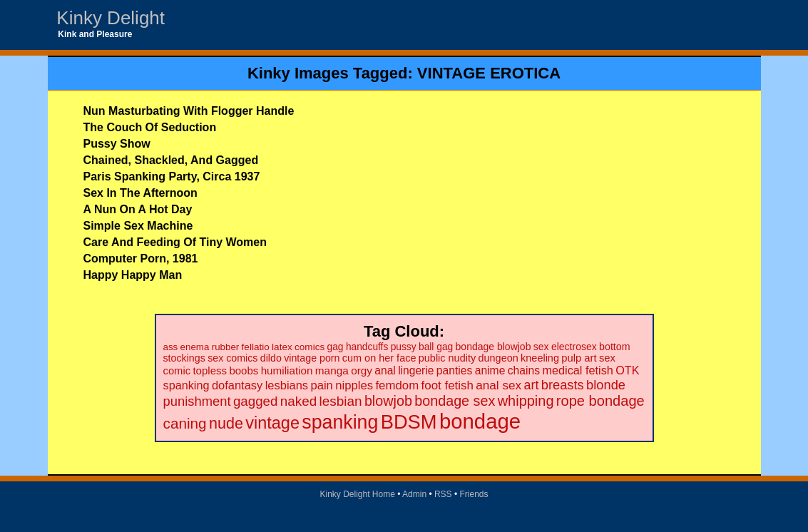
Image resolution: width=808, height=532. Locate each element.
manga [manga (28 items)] (332, 370)
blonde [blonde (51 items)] (606, 385)
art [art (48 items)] (532, 385)
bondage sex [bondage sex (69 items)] (455, 401)
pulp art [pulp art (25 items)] (579, 358)
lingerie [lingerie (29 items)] (416, 370)
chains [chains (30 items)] (524, 370)
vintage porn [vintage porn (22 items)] (312, 358)
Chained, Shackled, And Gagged (171, 160)
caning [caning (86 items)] (185, 423)
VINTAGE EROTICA (489, 73)
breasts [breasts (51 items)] (563, 385)
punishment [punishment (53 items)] (197, 401)
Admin (414, 494)
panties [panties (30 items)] (455, 370)
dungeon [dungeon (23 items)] (498, 358)
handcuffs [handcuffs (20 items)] (367, 347)
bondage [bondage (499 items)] (480, 421)
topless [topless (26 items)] (210, 370)
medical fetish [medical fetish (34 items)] (577, 370)
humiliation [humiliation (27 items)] (287, 370)
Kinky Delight (111, 18)
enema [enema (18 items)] (195, 347)
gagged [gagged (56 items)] (256, 401)
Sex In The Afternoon (140, 193)
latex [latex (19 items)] (282, 347)
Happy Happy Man (133, 275)
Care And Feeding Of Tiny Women (175, 242)
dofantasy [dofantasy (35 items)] (237, 385)
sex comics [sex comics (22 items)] (232, 358)
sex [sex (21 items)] (541, 347)
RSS (443, 494)
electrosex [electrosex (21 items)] (574, 347)
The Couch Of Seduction (150, 127)
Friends (474, 494)
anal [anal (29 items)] (385, 370)
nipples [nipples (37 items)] (354, 385)
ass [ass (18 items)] (171, 347)
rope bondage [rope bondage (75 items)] (600, 401)
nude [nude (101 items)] (226, 423)
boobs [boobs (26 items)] (244, 370)
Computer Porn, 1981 (141, 259)
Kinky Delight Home (357, 494)
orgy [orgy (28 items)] (362, 370)
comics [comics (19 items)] (310, 347)
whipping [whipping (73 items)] (526, 401)
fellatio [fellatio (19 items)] (256, 347)
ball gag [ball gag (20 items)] (436, 347)
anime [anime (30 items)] (490, 370)
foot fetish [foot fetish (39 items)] (448, 385)
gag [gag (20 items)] (336, 347)
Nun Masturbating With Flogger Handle (189, 111)
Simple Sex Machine (138, 226)
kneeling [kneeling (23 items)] (540, 358)
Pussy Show (117, 144)
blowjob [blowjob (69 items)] (388, 401)
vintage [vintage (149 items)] (272, 423)
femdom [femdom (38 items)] (397, 385)
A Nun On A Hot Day (138, 209)
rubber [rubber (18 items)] (226, 347)
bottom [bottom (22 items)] (614, 347)
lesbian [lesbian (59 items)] (340, 401)
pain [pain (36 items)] (321, 385)
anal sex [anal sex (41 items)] (498, 385)
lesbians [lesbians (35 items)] (287, 385)
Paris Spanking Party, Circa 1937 (172, 177)
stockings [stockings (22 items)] (184, 358)
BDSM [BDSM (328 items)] (409, 422)
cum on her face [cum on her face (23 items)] (379, 358)
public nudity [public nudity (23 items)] (447, 358)
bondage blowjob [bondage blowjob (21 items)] (494, 347)
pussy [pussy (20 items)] (404, 347)
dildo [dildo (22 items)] (271, 358)
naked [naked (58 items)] (298, 401)
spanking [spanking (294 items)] (340, 422)
